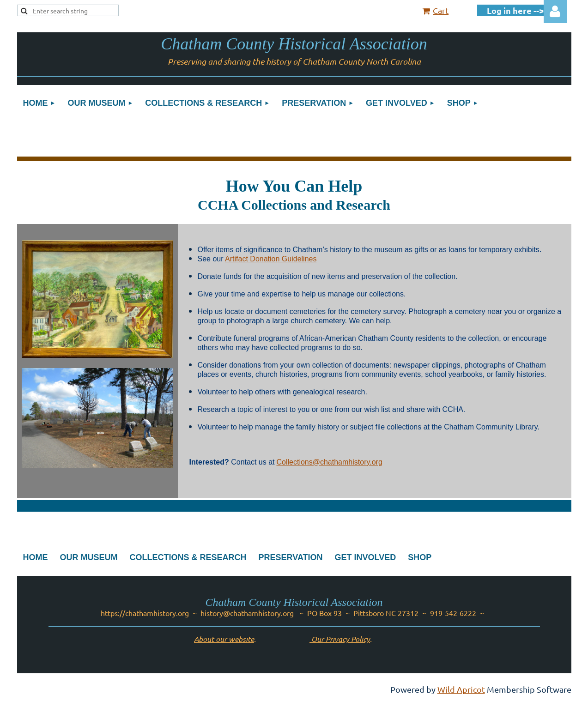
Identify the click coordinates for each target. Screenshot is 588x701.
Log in (555, 12)
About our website (224, 639)
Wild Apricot (461, 689)
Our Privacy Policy (340, 639)
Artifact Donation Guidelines (271, 259)
